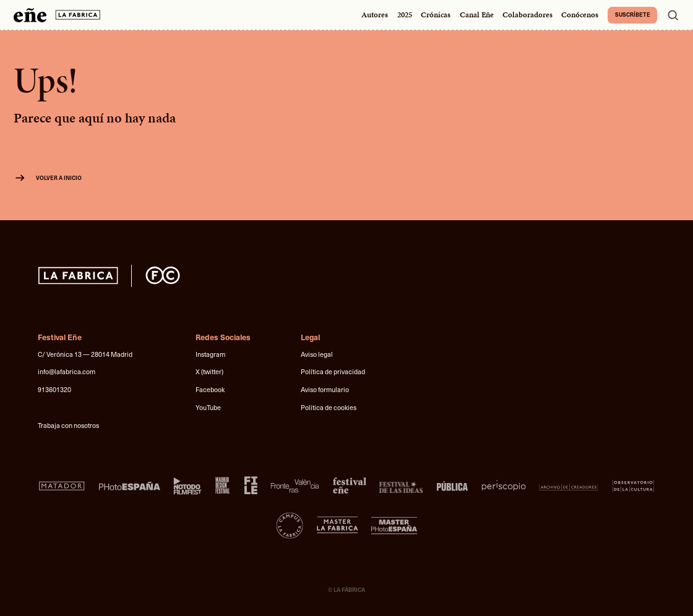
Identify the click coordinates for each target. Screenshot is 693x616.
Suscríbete (633, 14)
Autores (375, 15)
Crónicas (436, 15)
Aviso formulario (325, 389)
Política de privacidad (333, 371)
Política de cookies (329, 407)
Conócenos (580, 15)
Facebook (210, 389)
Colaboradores (527, 15)
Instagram (210, 354)
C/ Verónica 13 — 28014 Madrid (85, 354)
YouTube (208, 407)
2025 (405, 15)
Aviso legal (317, 354)
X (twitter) (209, 371)
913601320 (54, 389)
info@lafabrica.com (67, 371)
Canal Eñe (477, 15)
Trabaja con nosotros (68, 425)
